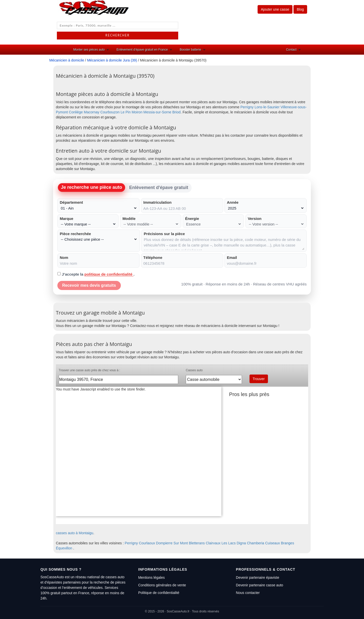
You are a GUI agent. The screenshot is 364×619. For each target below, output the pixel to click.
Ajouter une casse (275, 9)
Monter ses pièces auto (89, 50)
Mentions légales (152, 577)
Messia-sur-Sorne (157, 112)
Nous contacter (248, 593)
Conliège (76, 112)
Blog (300, 9)
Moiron (137, 112)
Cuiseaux (272, 543)
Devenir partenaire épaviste (257, 577)
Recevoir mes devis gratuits (89, 285)
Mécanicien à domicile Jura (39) (112, 60)
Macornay (92, 112)
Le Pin (126, 112)
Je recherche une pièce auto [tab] (92, 187)
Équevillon (64, 548)
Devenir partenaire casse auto (259, 585)
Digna (241, 543)
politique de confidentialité (109, 274)
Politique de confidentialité (159, 593)
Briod (177, 112)
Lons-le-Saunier (267, 107)
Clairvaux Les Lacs (221, 543)
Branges (287, 543)
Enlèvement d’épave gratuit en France (142, 50)
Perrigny (247, 107)
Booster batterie (190, 50)
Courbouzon (110, 112)
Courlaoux (147, 543)
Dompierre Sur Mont (172, 543)
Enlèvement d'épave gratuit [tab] (159, 188)
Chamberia (256, 543)
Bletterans (197, 543)
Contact (291, 50)
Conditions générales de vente (162, 585)
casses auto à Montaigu (75, 533)
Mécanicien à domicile (67, 60)
